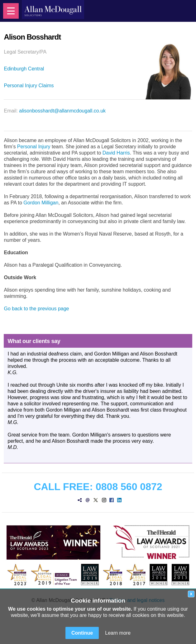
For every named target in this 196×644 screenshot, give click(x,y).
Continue (82, 633)
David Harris (116, 153)
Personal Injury (34, 147)
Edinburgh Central (24, 69)
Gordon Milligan (41, 203)
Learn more (118, 633)
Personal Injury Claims (29, 86)
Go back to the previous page (36, 309)
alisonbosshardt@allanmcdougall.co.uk (62, 111)
